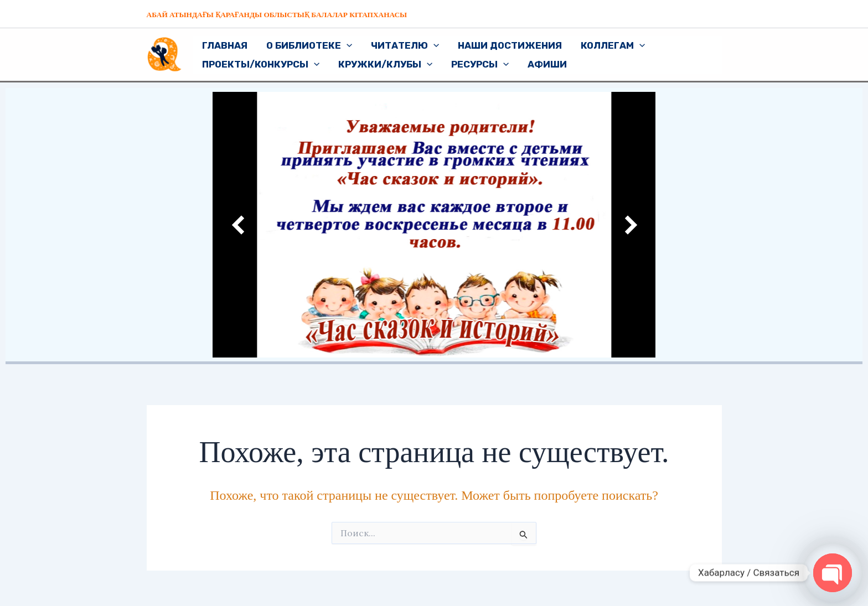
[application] (347, 45)
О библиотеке (309, 45)
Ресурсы (480, 64)
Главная (225, 45)
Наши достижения (510, 45)
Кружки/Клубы (385, 64)
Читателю (405, 45)
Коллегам (613, 45)
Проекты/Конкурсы (261, 64)
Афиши (547, 64)
